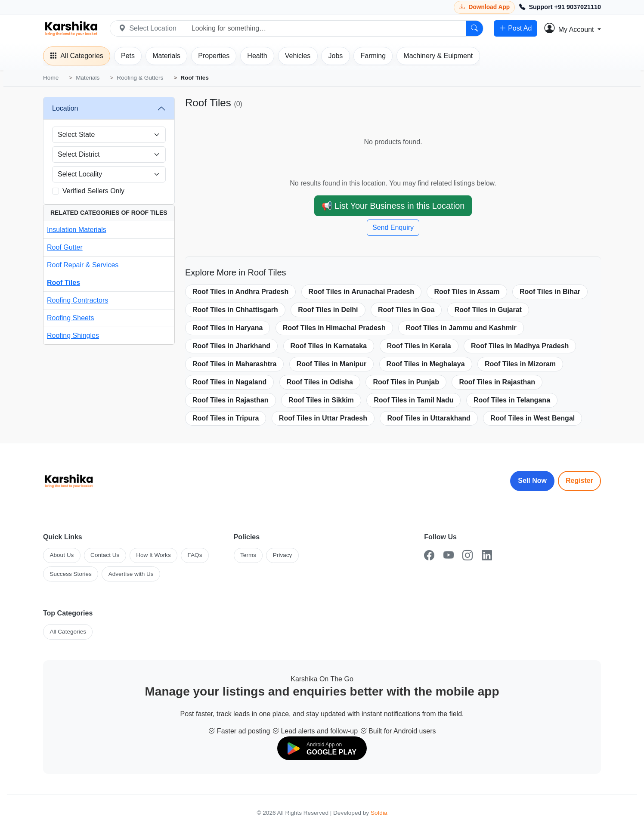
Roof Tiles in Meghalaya (426, 364)
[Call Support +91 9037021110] (560, 7)
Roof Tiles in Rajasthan (497, 382)
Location (65, 108)
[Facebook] (429, 555)
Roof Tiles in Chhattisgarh (235, 310)
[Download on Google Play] (322, 748)
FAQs (195, 555)
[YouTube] (449, 555)
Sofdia (379, 813)
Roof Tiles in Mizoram (520, 364)
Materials (88, 78)
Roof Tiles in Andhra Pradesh (240, 292)
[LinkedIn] (487, 555)
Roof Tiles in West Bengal (533, 418)
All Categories (68, 632)
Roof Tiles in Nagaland (229, 382)
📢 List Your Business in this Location (393, 206)
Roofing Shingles (73, 336)
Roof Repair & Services (83, 265)
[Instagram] (468, 555)
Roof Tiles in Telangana (512, 400)
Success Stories (70, 574)
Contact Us (105, 555)
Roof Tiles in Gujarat (488, 310)
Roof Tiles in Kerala (419, 346)
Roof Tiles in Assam (467, 292)
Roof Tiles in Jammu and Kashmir (461, 328)
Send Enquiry (393, 227)
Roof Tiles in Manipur (331, 364)
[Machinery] (438, 56)
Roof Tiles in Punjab (406, 382)
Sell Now (532, 481)
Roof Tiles (63, 283)
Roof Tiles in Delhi (328, 310)
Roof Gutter (65, 247)
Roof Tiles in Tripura (226, 418)
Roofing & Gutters (140, 78)
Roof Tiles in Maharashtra (234, 364)
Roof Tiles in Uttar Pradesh (323, 418)
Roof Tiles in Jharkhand (231, 346)
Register (579, 481)
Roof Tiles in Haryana (228, 328)
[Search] (474, 28)
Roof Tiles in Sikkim (321, 400)
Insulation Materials (77, 230)
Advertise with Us (131, 574)
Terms (248, 555)
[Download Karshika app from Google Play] (484, 7)
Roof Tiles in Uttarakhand (429, 418)
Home (51, 78)
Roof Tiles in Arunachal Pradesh (361, 292)
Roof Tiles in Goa (406, 310)
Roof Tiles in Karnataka (329, 346)
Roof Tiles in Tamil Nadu (413, 400)
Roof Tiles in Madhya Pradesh (520, 346)
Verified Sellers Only (93, 191)
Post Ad (516, 28)
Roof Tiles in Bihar (550, 292)
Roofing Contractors (77, 300)
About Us (62, 555)
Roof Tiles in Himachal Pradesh (334, 328)
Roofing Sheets (70, 318)
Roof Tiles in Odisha (320, 382)
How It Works (153, 555)
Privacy (283, 555)
